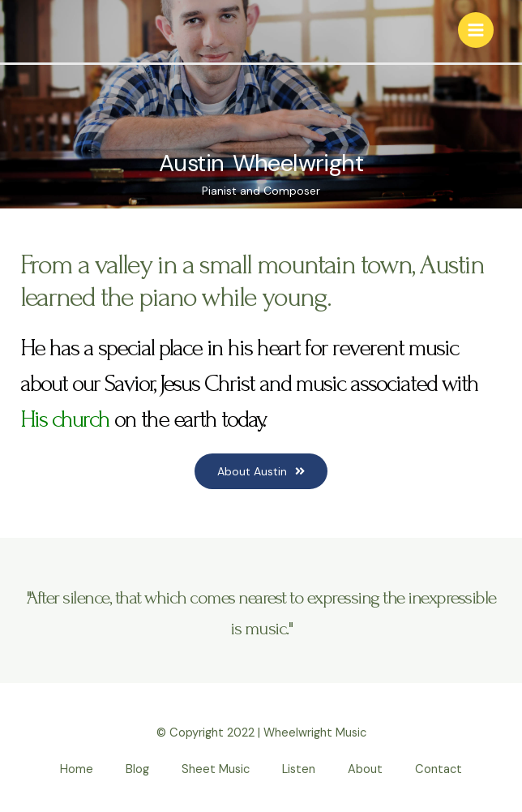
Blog (137, 769)
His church (65, 419)
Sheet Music (216, 769)
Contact (439, 769)
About (365, 769)
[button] (261, 471)
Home (77, 769)
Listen (299, 769)
